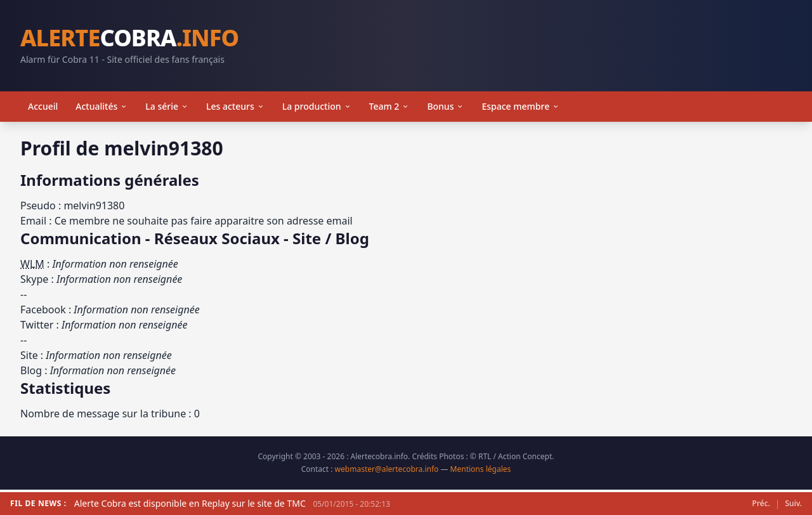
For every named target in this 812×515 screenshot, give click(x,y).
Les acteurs (235, 106)
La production (317, 106)
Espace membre (521, 106)
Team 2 (390, 106)
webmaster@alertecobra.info (387, 469)
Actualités (101, 106)
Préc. (761, 504)
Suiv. (794, 504)
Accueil (43, 106)
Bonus (445, 106)
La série (167, 106)
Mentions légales (481, 469)
